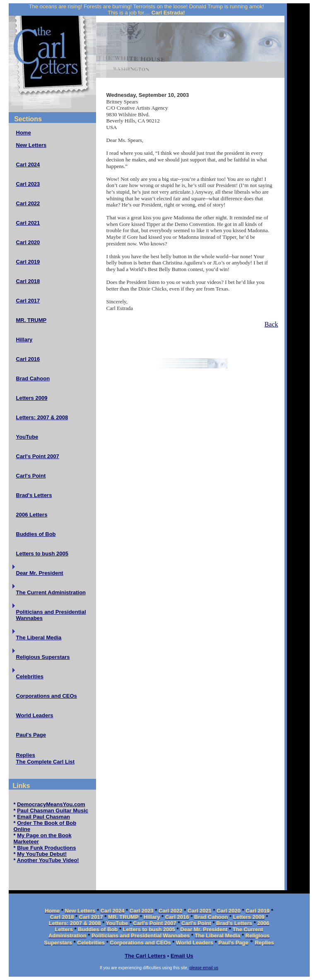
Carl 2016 (28, 359)
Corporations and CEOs (47, 696)
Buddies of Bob (36, 534)
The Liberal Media (39, 638)
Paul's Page (31, 735)
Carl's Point (31, 476)
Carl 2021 (28, 223)
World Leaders (35, 715)
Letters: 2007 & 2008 (42, 417)
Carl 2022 (28, 203)
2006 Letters (32, 515)
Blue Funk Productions (46, 848)
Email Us (182, 956)
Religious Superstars (43, 657)
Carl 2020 (28, 242)
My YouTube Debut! (42, 854)
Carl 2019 (28, 262)
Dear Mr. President (40, 573)
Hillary (24, 340)
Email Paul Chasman (43, 817)
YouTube (27, 437)
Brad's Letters (34, 495)
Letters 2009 (32, 398)
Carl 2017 (28, 301)
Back (271, 324)
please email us (204, 968)
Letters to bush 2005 (42, 554)
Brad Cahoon (33, 378)
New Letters (31, 145)
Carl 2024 (28, 165)
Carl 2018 (28, 281)
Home (24, 133)
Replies (26, 755)
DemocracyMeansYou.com (51, 804)
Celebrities (30, 676)
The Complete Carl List (46, 762)
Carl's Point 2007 (38, 456)
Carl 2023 (28, 184)
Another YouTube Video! (48, 860)
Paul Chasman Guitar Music (53, 811)
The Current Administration (51, 592)
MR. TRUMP (31, 320)
